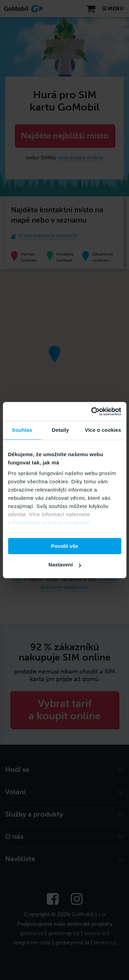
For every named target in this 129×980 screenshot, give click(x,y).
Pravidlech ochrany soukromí (51, 523)
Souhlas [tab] (22, 430)
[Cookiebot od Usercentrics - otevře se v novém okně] (92, 412)
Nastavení (65, 565)
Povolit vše (64, 546)
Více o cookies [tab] (103, 430)
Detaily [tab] (61, 430)
